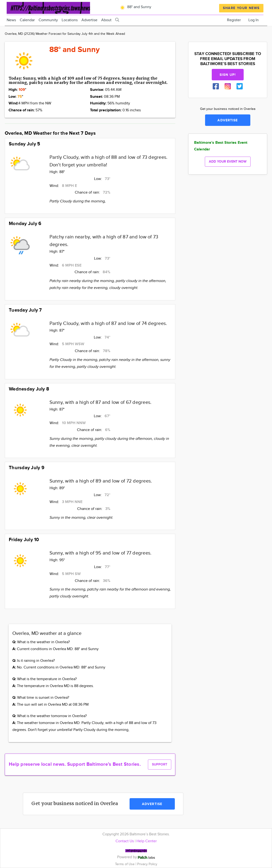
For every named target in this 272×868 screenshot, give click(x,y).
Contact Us (125, 841)
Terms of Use (125, 864)
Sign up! (228, 75)
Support (160, 764)
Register (234, 20)
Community (48, 20)
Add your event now (228, 162)
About (106, 20)
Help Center (147, 841)
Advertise (89, 20)
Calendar (27, 20)
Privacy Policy (147, 864)
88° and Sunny (135, 7)
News (11, 20)
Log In (254, 20)
